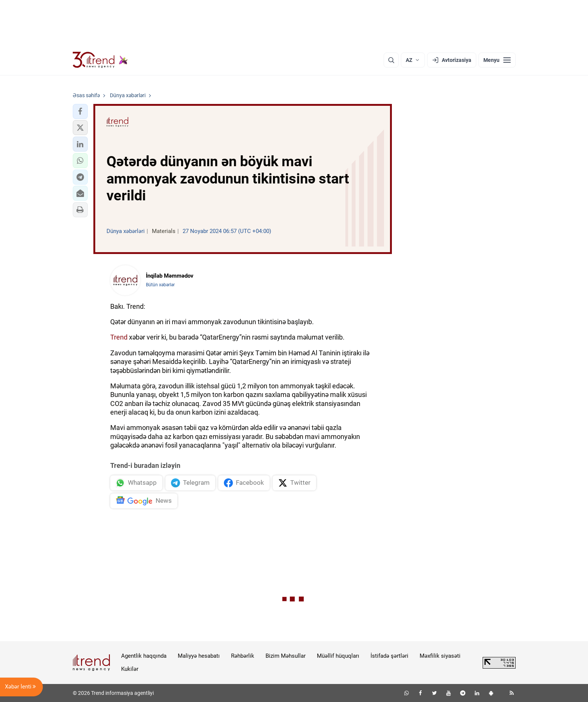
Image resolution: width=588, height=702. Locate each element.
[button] (80, 111)
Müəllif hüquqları (338, 656)
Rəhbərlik (243, 656)
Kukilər (130, 669)
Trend (119, 337)
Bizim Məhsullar (286, 656)
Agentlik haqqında (144, 656)
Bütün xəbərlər (160, 285)
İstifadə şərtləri (389, 656)
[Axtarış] (391, 60)
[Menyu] (497, 60)
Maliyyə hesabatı (199, 656)
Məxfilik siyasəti (440, 656)
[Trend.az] (100, 60)
